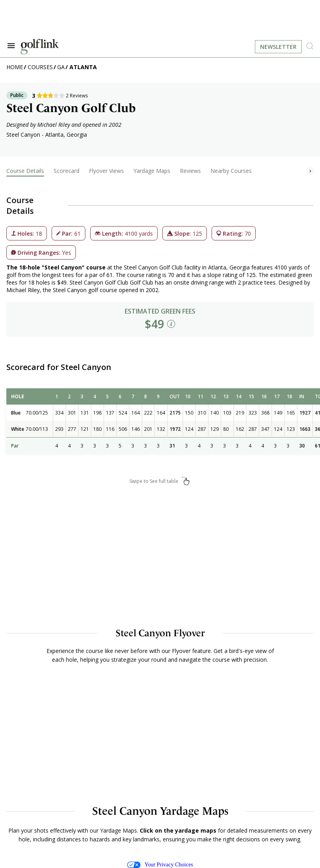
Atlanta (83, 67)
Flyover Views (106, 171)
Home (15, 67)
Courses (40, 67)
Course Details (25, 171)
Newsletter (278, 47)
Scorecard (67, 171)
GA (61, 67)
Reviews (190, 171)
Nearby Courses (231, 171)
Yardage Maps (152, 171)
